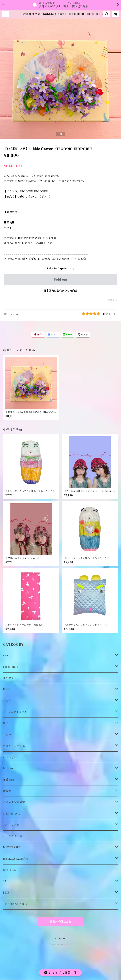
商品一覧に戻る (61, 922)
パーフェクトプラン (15, 712)
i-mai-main (11, 667)
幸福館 (7, 791)
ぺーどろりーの (13, 836)
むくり (7, 701)
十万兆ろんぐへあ (14, 746)
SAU (6, 881)
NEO (6, 689)
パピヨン (8, 735)
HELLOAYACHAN (15, 859)
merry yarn (11, 757)
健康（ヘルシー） (14, 870)
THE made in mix (15, 904)
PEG (6, 893)
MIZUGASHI (12, 847)
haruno (8, 768)
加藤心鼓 (8, 780)
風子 (6, 723)
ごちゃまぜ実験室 (14, 802)
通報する (113, 300)
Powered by (61, 944)
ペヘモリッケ (11, 825)
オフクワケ (10, 678)
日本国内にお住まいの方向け (61, 291)
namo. (7, 655)
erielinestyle (12, 814)
